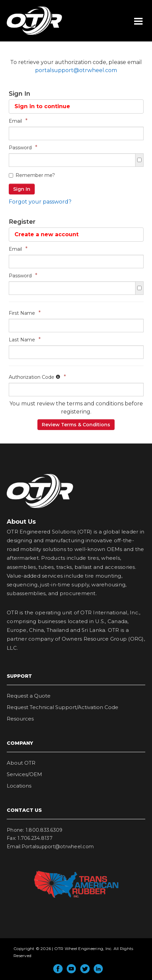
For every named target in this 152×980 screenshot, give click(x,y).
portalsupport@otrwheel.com (76, 70)
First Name (25, 313)
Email (18, 121)
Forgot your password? (40, 202)
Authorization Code (37, 377)
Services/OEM (24, 774)
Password (23, 147)
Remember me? (32, 175)
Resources (20, 719)
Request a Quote (29, 696)
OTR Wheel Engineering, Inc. (29, 35)
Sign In (22, 189)
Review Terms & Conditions (76, 425)
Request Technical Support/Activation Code (63, 707)
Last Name (25, 340)
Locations (19, 786)
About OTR (21, 763)
